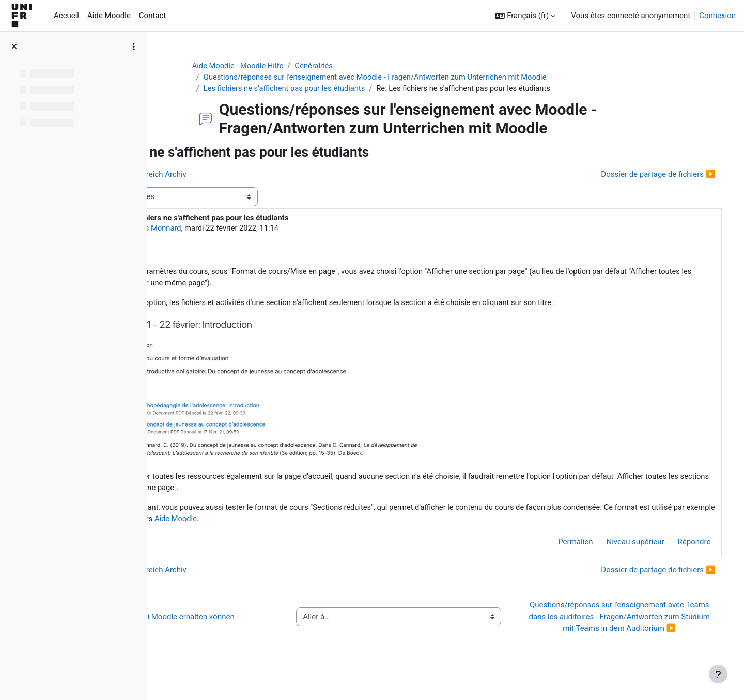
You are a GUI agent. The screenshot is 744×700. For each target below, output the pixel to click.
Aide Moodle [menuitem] (109, 16)
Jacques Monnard (243, 229)
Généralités (355, 66)
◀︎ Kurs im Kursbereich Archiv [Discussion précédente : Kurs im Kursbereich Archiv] (226, 175)
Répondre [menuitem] (679, 545)
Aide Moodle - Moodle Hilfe (277, 66)
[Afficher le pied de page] (718, 674)
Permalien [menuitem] (561, 545)
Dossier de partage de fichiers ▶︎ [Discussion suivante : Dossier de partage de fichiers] (644, 175)
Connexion (717, 16)
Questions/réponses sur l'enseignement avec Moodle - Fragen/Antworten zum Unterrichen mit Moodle (418, 78)
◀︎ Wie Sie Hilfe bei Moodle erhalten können (250, 626)
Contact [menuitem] (152, 16)
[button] (525, 16)
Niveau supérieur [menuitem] (621, 545)
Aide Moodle (426, 522)
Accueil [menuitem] (66, 16)
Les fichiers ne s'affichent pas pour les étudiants (325, 89)
